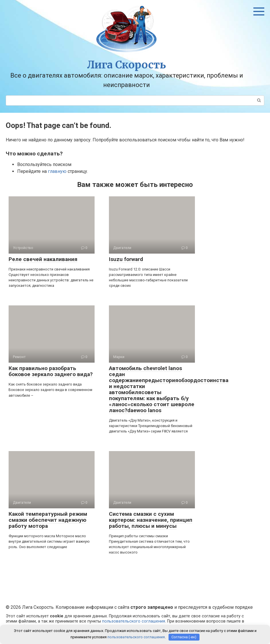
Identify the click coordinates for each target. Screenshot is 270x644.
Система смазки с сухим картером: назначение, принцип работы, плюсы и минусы (151, 520)
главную (57, 171)
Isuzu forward (126, 259)
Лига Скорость (127, 65)
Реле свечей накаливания (43, 259)
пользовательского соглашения (134, 621)
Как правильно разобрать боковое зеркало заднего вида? (51, 371)
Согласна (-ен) (184, 637)
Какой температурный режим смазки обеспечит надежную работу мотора (48, 520)
